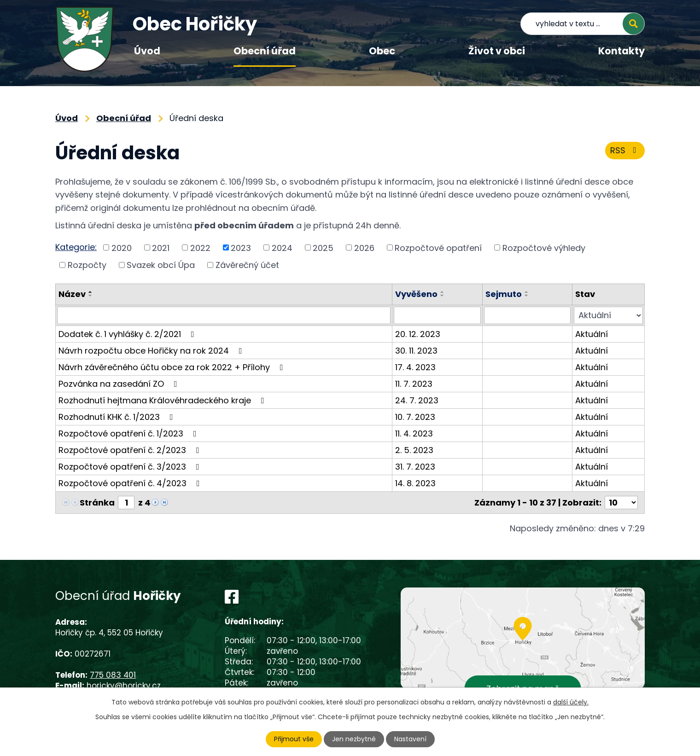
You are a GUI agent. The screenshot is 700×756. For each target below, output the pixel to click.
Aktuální (592, 334)
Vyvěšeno (416, 294)
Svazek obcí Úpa (161, 265)
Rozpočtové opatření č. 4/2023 (131, 483)
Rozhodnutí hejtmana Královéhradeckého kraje (163, 400)
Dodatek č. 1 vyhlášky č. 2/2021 (128, 334)
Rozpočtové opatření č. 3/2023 (131, 467)
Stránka (97, 503)
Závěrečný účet (247, 265)
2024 (282, 247)
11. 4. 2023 (414, 433)
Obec (382, 51)
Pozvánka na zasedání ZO (120, 384)
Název (72, 294)
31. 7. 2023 (415, 467)
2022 (200, 247)
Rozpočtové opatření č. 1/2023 (129, 433)
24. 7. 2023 (417, 400)
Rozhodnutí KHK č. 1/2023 (118, 417)
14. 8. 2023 (415, 483)
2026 (364, 247)
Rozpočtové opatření (438, 247)
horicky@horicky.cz (124, 686)
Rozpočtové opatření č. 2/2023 (131, 450)
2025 (323, 247)
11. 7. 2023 (414, 384)
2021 (161, 247)
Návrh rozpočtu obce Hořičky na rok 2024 (152, 351)
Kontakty (621, 51)
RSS (625, 150)
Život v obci (497, 51)
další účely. (571, 702)
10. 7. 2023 (415, 417)
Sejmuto (504, 294)
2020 (122, 247)
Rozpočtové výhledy (544, 247)
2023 (241, 247)
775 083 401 (113, 675)
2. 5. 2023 (414, 450)
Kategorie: (76, 247)
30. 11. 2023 (416, 351)
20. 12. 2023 (418, 334)
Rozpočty (87, 265)
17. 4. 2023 (415, 367)
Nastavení (410, 739)
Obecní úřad (265, 51)
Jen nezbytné (354, 739)
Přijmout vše (294, 739)
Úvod (147, 51)
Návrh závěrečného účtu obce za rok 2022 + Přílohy (173, 367)
